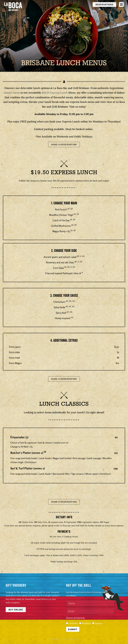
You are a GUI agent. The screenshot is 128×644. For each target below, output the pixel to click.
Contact (55, 639)
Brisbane (86, 623)
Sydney (99, 623)
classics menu (12, 93)
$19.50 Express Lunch (55, 93)
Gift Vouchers (70, 639)
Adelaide (73, 623)
